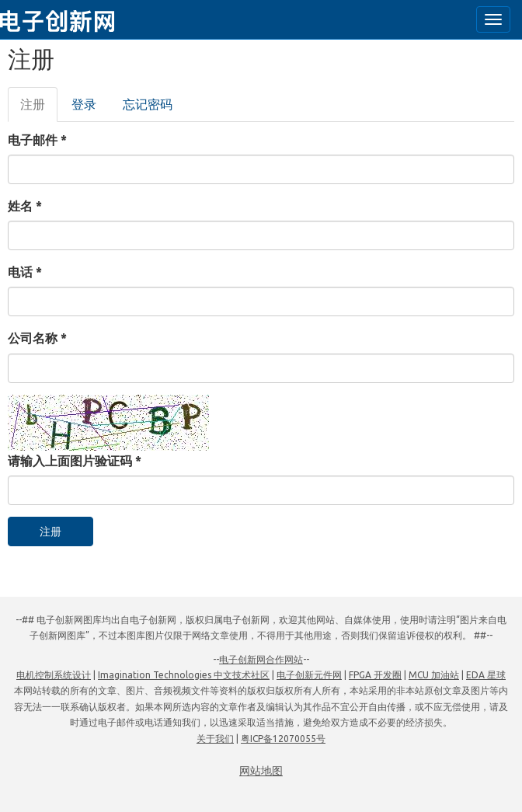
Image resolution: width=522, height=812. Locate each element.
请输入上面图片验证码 (75, 461)
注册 (39, 109)
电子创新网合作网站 (261, 659)
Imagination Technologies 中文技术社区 (184, 675)
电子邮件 (37, 140)
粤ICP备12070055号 (283, 739)
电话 (25, 272)
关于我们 (215, 739)
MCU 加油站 (434, 675)
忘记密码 (148, 104)
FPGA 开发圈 (375, 675)
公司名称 (37, 338)
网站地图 (261, 771)
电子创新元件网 (309, 675)
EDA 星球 (486, 675)
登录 (84, 104)
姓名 (25, 206)
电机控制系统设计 (54, 675)
